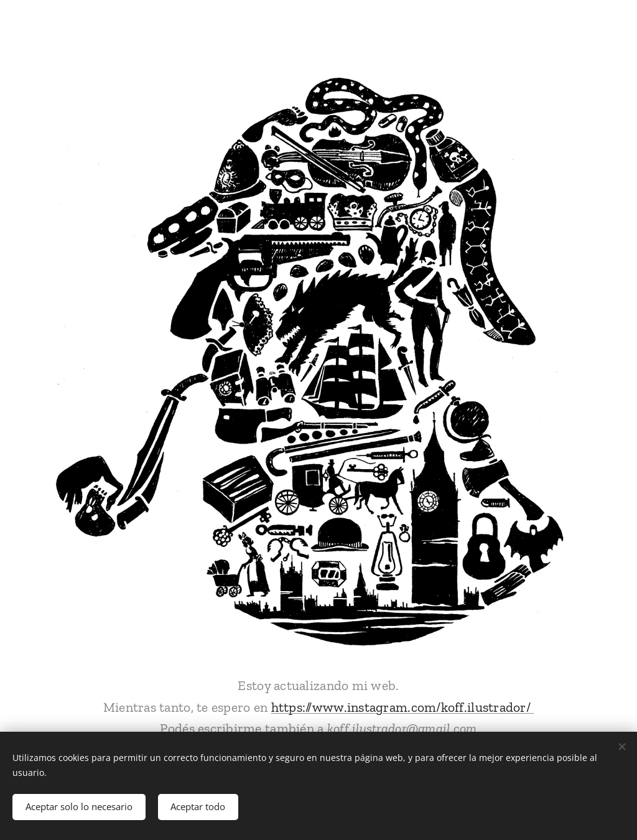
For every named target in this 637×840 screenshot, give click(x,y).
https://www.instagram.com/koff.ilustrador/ (403, 707)
